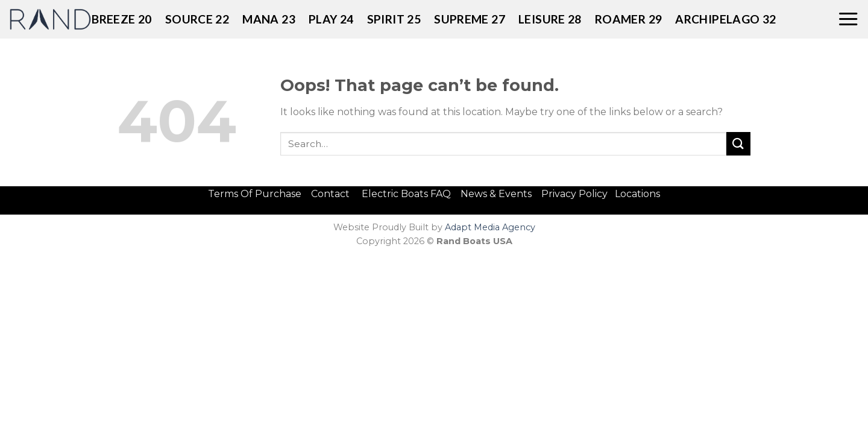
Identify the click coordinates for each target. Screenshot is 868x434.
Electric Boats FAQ (406, 194)
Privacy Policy (574, 194)
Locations (637, 194)
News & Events (500, 194)
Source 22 (197, 19)
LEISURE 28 (550, 19)
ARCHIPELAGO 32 (725, 19)
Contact (332, 194)
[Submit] (738, 144)
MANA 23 (269, 19)
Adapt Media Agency (490, 227)
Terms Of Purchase (255, 194)
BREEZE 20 (121, 19)
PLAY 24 (331, 19)
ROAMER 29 (628, 19)
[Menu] (848, 19)
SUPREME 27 (470, 19)
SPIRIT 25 (394, 19)
